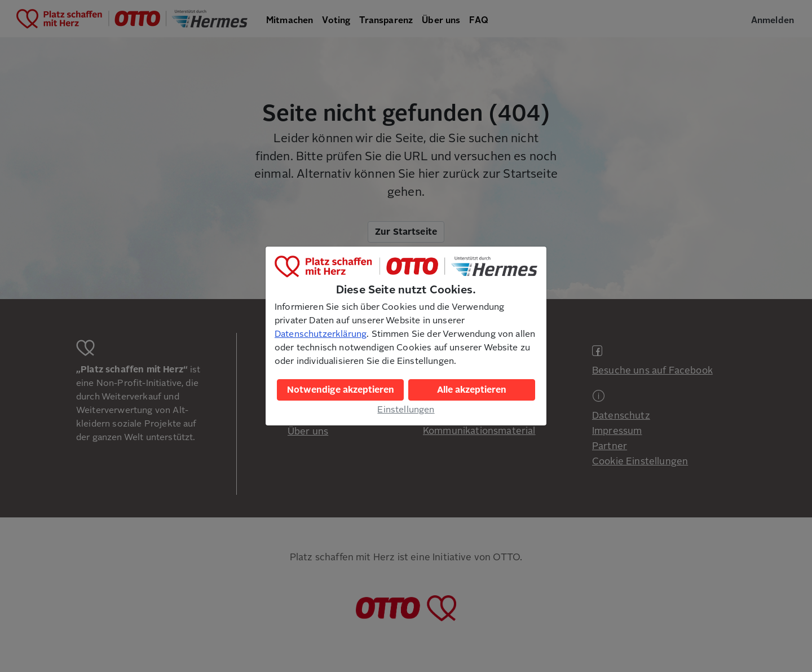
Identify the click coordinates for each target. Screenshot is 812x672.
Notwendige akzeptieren (341, 390)
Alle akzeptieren (472, 390)
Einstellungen (406, 410)
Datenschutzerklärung (321, 334)
